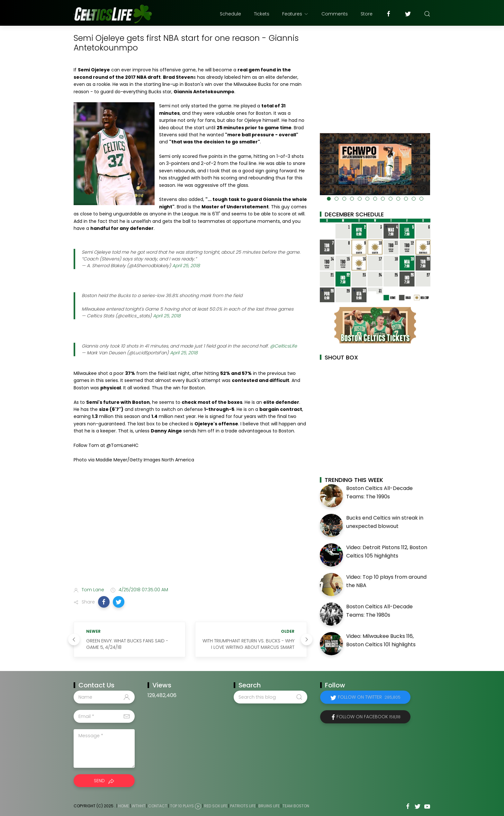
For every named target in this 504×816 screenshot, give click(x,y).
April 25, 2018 (186, 266)
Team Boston (296, 806)
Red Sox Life (216, 806)
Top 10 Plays (182, 806)
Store (367, 14)
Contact (158, 806)
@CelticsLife (283, 346)
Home (124, 806)
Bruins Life (269, 806)
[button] (104, 602)
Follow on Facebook (369, 717)
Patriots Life (243, 806)
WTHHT (139, 806)
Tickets (262, 14)
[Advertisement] (190, 531)
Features (295, 14)
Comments (335, 14)
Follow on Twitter (369, 697)
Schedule (230, 14)
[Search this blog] (270, 697)
